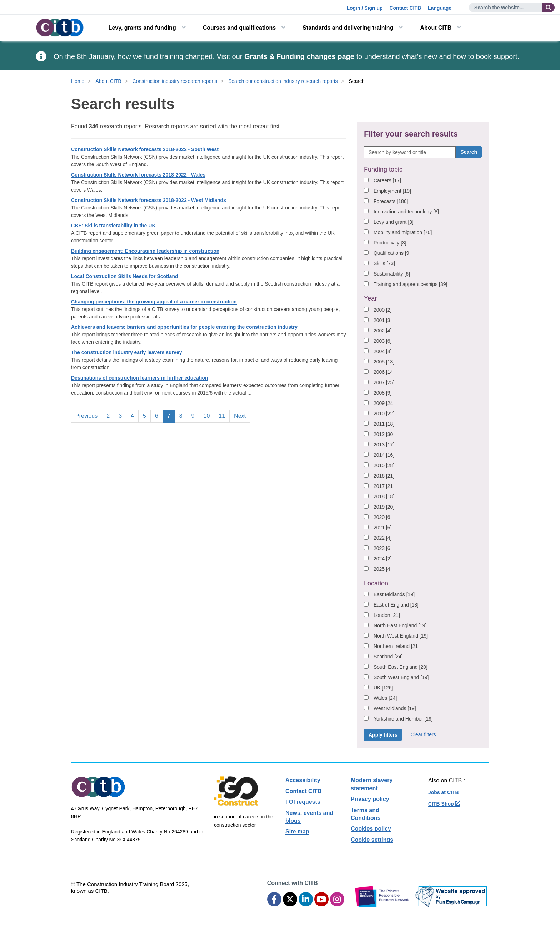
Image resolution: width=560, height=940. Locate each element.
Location (376, 583)
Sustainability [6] (392, 274)
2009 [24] (384, 403)
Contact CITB (405, 8)
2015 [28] (384, 465)
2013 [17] (384, 445)
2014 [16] (384, 455)
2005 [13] (384, 362)
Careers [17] (387, 180)
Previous (86, 416)
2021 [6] (383, 528)
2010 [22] (384, 414)
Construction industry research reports (175, 81)
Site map (297, 832)
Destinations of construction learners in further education (140, 378)
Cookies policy (371, 829)
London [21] (387, 615)
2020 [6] (383, 517)
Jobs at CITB (444, 792)
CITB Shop (444, 804)
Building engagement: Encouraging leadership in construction (145, 251)
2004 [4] (383, 351)
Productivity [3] (390, 243)
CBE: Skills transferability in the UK (113, 226)
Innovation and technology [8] (406, 212)
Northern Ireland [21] (396, 646)
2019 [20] (384, 507)
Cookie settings (372, 840)
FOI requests (303, 802)
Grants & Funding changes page (299, 56)
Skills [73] (384, 263)
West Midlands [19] (395, 708)
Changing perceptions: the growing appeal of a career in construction (154, 302)
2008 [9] (383, 393)
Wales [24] (385, 698)
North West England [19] (401, 636)
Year (370, 298)
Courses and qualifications (239, 28)
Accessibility (303, 780)
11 (224, 415)
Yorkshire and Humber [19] (403, 719)
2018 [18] (384, 496)
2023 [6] (383, 548)
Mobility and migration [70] (403, 232)
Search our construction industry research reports (283, 81)
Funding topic (383, 169)
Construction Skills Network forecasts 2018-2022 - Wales (138, 175)
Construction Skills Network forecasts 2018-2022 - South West (145, 149)
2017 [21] (384, 486)
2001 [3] (383, 320)
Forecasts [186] (391, 201)
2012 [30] (384, 434)
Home (78, 81)
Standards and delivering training (348, 28)
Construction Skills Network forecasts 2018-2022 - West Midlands (149, 200)
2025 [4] (383, 569)
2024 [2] (383, 559)
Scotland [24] (388, 657)
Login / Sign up (364, 8)
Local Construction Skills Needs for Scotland (125, 276)
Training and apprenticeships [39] (411, 284)
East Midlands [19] (394, 594)
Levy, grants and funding (142, 28)
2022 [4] (383, 538)
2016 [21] (384, 476)
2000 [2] (383, 310)
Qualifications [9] (392, 253)
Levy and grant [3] (394, 222)
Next (240, 416)
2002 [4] (383, 331)
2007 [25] (384, 382)
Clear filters (423, 734)
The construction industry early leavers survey (126, 352)
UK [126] (383, 688)
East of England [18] (396, 605)
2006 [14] (384, 372)
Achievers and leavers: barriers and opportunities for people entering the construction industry (184, 327)
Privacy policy (370, 799)
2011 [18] (384, 424)
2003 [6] (383, 341)
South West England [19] (401, 677)
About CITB (436, 28)
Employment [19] (392, 191)
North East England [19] (400, 625)
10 (209, 415)
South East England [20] (401, 667)
